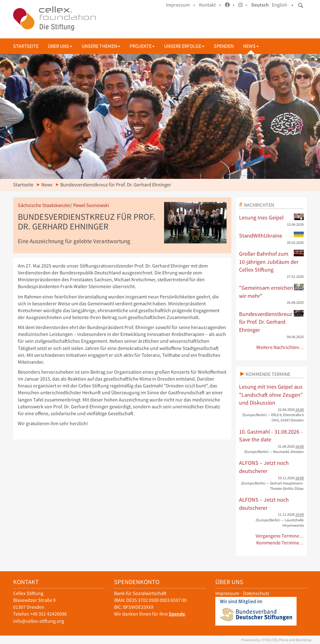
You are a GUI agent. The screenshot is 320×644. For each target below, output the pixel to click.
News (251, 46)
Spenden (224, 46)
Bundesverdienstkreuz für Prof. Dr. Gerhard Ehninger (272, 322)
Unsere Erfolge (184, 46)
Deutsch (260, 5)
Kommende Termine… (280, 543)
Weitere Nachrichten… (280, 347)
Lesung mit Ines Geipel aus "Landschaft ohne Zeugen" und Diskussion (271, 395)
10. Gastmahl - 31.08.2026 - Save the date (271, 436)
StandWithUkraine (272, 235)
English (280, 5)
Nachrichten (259, 205)
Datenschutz (256, 593)
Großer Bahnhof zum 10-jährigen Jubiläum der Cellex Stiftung (272, 261)
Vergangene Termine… (280, 536)
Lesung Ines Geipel (272, 217)
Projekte (142, 46)
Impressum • (180, 5)
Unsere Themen (101, 46)
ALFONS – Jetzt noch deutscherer (264, 467)
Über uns (60, 46)
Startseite (26, 46)
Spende (177, 614)
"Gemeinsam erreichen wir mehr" (272, 292)
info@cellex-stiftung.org (39, 621)
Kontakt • (210, 5)
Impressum (227, 593)
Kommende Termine (268, 374)
